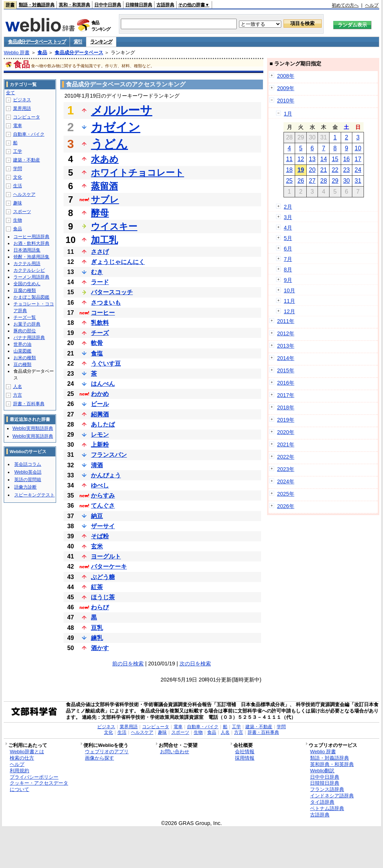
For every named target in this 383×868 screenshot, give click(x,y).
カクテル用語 (27, 264)
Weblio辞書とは (27, 752)
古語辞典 (165, 5)
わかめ (100, 394)
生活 (18, 186)
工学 (18, 151)
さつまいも (106, 303)
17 (358, 159)
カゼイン (116, 127)
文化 (18, 177)
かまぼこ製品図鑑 (31, 297)
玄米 (97, 546)
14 (324, 159)
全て (10, 93)
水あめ (105, 159)
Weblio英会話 (28, 472)
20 (312, 170)
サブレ (105, 199)
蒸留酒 (104, 186)
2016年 (286, 383)
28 (324, 181)
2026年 (286, 506)
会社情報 (245, 752)
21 (324, 170)
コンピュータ (27, 117)
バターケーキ (109, 567)
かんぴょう (106, 475)
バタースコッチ (112, 292)
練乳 (97, 638)
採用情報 (245, 758)
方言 (18, 395)
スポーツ (22, 212)
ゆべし (100, 485)
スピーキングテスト (34, 495)
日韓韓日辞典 (139, 5)
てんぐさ (103, 506)
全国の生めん (27, 284)
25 (289, 181)
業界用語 (22, 108)
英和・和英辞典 (74, 5)
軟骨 (97, 343)
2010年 (286, 101)
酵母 (100, 213)
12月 (289, 311)
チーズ (100, 333)
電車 (18, 126)
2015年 (286, 370)
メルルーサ (122, 110)
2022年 (286, 457)
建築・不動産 (27, 160)
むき (97, 272)
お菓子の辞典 (27, 324)
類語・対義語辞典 (37, 5)
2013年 (286, 346)
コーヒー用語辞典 (31, 237)
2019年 (286, 420)
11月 (289, 301)
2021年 (286, 444)
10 (358, 148)
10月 (289, 290)
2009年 (286, 88)
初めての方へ (345, 5)
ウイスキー (114, 226)
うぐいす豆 (106, 364)
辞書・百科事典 (29, 404)
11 (289, 159)
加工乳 (104, 240)
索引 (78, 42)
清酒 (97, 465)
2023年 (286, 469)
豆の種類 (22, 364)
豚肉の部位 (25, 331)
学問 (18, 169)
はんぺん (103, 384)
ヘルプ (372, 5)
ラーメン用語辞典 (31, 277)
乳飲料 (100, 323)
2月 (288, 207)
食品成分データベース (79, 53)
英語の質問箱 (28, 480)
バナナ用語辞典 (29, 338)
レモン (100, 435)
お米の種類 (25, 358)
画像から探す (99, 758)
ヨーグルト (106, 556)
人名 (18, 387)
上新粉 (100, 445)
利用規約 (19, 771)
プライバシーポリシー (34, 777)
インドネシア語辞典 (332, 796)
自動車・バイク (29, 134)
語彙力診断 (25, 487)
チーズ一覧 (25, 317)
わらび (100, 607)
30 (346, 181)
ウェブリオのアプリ (107, 752)
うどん (109, 144)
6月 (288, 249)
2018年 (286, 407)
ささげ (100, 252)
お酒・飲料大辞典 (31, 243)
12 (301, 159)
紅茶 (97, 587)
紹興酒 (100, 414)
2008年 (286, 76)
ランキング (101, 42)
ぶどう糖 (103, 577)
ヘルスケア (24, 194)
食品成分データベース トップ (37, 42)
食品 (42, 53)
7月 (288, 259)
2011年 (286, 321)
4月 (288, 228)
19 (301, 170)
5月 (288, 238)
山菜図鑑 (22, 351)
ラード (100, 282)
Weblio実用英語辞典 (33, 436)
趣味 (18, 203)
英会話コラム (28, 464)
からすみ (103, 495)
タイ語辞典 (322, 802)
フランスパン (109, 455)
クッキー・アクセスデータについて (39, 786)
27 (312, 181)
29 (335, 181)
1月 (288, 114)
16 (346, 159)
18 (289, 170)
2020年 (286, 432)
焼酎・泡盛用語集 (31, 257)
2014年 (286, 358)
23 (346, 170)
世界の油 (22, 344)
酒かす (100, 648)
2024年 (286, 481)
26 (301, 181)
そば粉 (100, 536)
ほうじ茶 (103, 597)
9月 (288, 280)
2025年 (286, 494)
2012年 (286, 333)
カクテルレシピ (29, 270)
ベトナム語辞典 (327, 808)
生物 (18, 220)
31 (358, 181)
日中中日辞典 (108, 5)
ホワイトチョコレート (137, 173)
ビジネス (22, 100)
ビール (100, 404)
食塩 (97, 353)
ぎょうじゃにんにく (118, 262)
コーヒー (103, 313)
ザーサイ (103, 526)
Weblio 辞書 (17, 53)
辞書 (10, 5)
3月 (288, 217)
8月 (288, 270)
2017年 (286, 395)
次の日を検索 (195, 664)
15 (335, 159)
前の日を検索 (128, 664)
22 (335, 170)
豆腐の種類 (25, 290)
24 (358, 170)
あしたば (103, 424)
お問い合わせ (175, 752)
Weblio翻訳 (322, 771)
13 (312, 159)
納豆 (97, 516)
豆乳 (97, 628)
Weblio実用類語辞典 (33, 428)
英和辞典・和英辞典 (332, 764)
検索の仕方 (22, 758)
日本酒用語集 (27, 250)
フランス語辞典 (327, 789)
